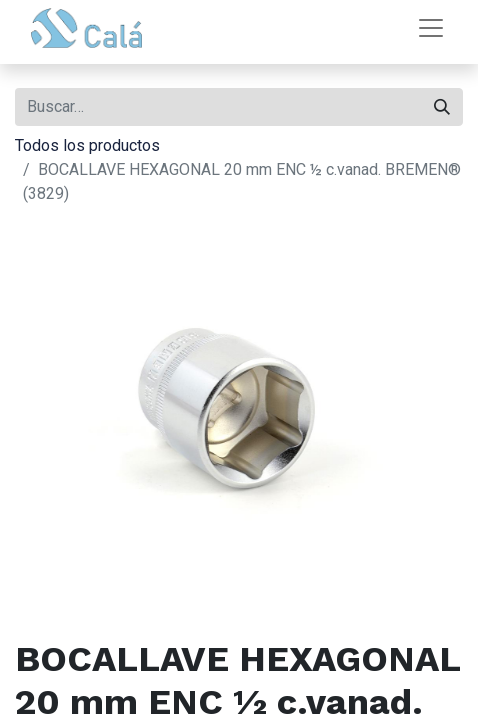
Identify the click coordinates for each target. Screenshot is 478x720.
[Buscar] (442, 107)
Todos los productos (87, 145)
